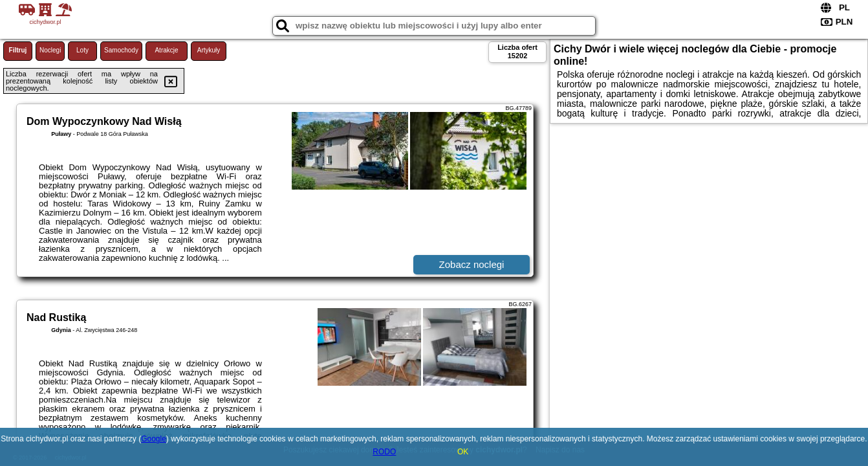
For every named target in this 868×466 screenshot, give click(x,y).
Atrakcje (166, 50)
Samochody (121, 50)
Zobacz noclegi (472, 264)
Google (154, 439)
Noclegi (50, 50)
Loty (82, 50)
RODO (384, 452)
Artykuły (209, 50)
